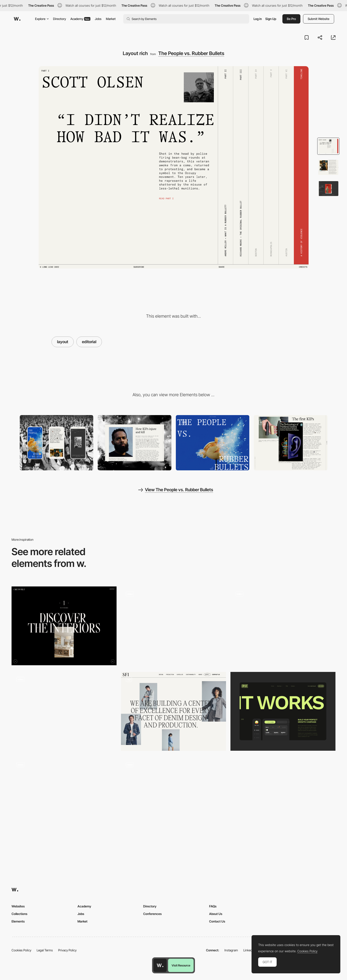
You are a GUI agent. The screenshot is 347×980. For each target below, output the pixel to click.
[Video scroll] (213, 443)
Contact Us (217, 921)
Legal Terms (45, 950)
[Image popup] (291, 443)
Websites (18, 906)
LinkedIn (249, 950)
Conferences (152, 914)
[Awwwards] (17, 19)
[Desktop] (135, 443)
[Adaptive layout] (64, 711)
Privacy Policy (67, 950)
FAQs (213, 906)
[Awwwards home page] (160, 965)
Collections (19, 914)
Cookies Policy (21, 950)
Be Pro (291, 19)
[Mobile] (57, 443)
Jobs (98, 19)
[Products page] (173, 626)
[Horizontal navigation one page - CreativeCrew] (173, 795)
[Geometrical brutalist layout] (64, 795)
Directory (59, 19)
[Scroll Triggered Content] (283, 624)
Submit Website (319, 19)
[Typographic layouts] (64, 626)
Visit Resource (181, 965)
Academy (80, 19)
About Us (216, 914)
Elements (18, 921)
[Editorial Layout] (173, 711)
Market (111, 19)
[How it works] (283, 711)
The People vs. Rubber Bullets (191, 53)
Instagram (231, 950)
